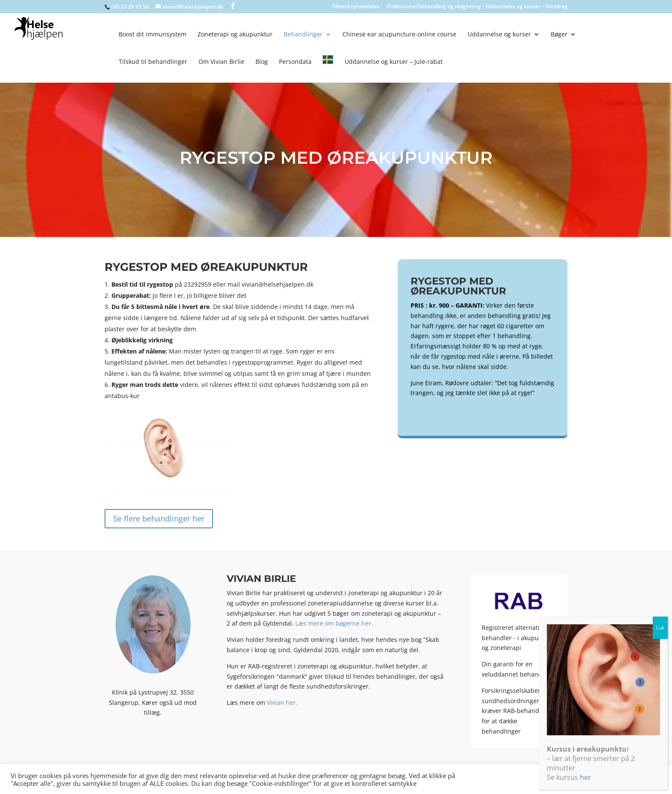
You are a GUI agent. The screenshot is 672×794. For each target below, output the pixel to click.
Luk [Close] (660, 744)
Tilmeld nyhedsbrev (355, 7)
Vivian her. (282, 703)
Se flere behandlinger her (159, 518)
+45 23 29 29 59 (130, 7)
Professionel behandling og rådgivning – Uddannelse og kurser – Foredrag (477, 7)
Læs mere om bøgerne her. (334, 623)
